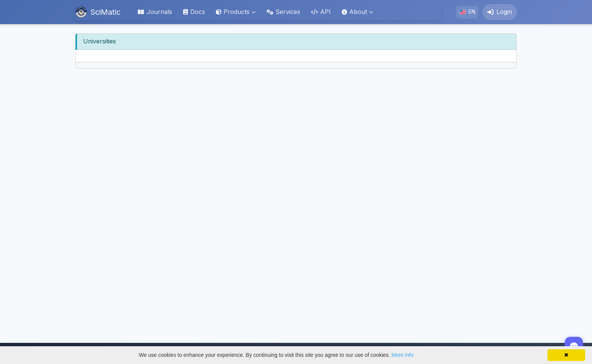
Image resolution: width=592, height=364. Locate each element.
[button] (236, 12)
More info (402, 355)
